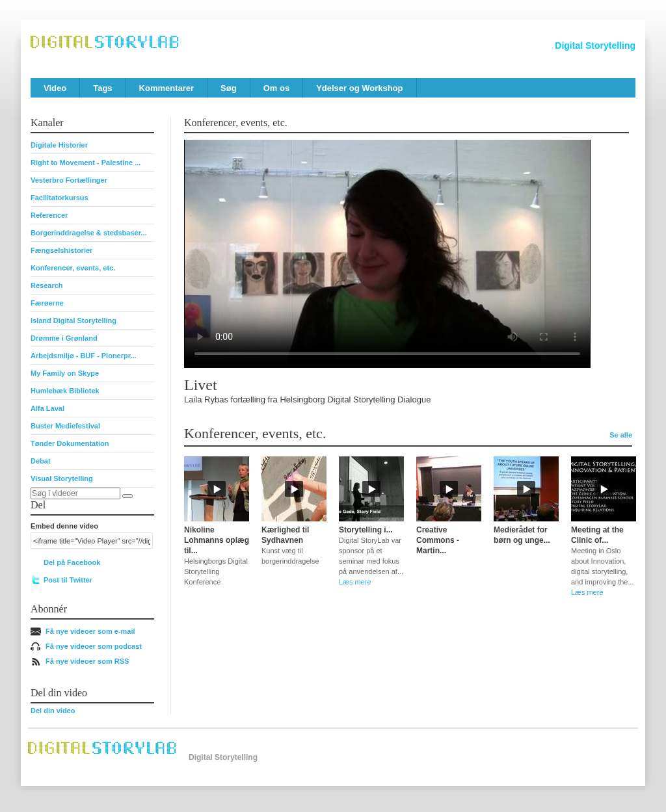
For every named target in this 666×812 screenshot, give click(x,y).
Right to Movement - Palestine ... (86, 163)
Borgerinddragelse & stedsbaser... (89, 233)
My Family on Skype (65, 373)
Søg (229, 88)
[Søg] (127, 496)
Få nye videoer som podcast (94, 646)
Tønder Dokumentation (70, 443)
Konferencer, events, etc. (73, 268)
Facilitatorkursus (60, 198)
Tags (102, 88)
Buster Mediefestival (65, 426)
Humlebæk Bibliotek (65, 391)
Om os (276, 88)
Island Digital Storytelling (73, 321)
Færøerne (47, 303)
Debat (41, 461)
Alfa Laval (47, 408)
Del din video (53, 711)
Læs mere (355, 582)
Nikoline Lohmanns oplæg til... (217, 540)
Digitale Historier (59, 145)
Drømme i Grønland (64, 338)
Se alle (621, 435)
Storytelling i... (366, 530)
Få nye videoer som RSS (87, 661)
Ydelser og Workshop (359, 88)
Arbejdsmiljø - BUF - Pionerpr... (84, 356)
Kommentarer (167, 88)
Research (47, 285)
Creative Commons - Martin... (438, 540)
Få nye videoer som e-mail (90, 631)
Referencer (49, 215)
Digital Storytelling (595, 46)
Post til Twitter (68, 580)
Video (55, 88)
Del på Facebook (72, 562)
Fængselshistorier (61, 250)
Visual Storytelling (62, 478)
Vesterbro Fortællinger (69, 180)
